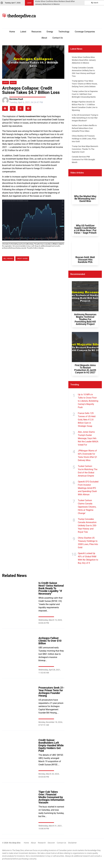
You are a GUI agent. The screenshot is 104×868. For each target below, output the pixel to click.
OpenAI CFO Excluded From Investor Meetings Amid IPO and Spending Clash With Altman (88, 488)
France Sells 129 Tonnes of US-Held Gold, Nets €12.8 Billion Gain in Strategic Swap (87, 420)
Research (42, 843)
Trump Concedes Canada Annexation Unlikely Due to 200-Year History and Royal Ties (87, 526)
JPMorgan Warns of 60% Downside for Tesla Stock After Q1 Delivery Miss (88, 455)
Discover (51, 843)
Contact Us (58, 38)
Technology (64, 32)
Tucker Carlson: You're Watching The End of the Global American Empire (88, 471)
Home (12, 32)
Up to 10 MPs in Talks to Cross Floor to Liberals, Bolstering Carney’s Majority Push (88, 401)
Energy (50, 32)
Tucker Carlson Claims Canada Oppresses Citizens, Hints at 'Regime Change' (87, 507)
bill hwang (8, 259)
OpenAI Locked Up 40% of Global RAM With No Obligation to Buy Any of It (88, 558)
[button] (5, 108)
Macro (13, 83)
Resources (36, 32)
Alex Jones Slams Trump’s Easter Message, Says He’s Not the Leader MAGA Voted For (88, 438)
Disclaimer (72, 843)
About (44, 38)
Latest (23, 32)
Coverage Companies (85, 32)
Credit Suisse (22, 259)
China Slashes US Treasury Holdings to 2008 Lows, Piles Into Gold (88, 543)
